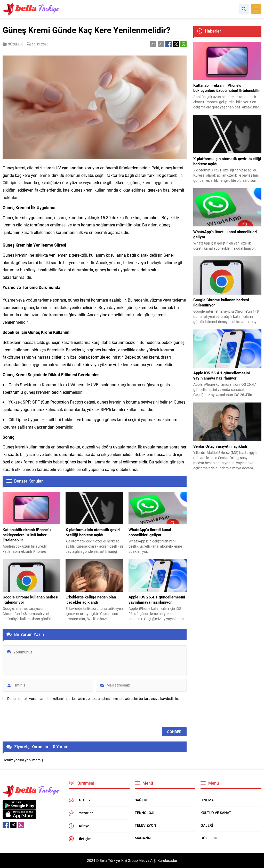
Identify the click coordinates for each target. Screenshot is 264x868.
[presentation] (42, 714)
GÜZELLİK (15, 44)
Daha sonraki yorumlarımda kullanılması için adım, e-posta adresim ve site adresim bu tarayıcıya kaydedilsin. (93, 699)
